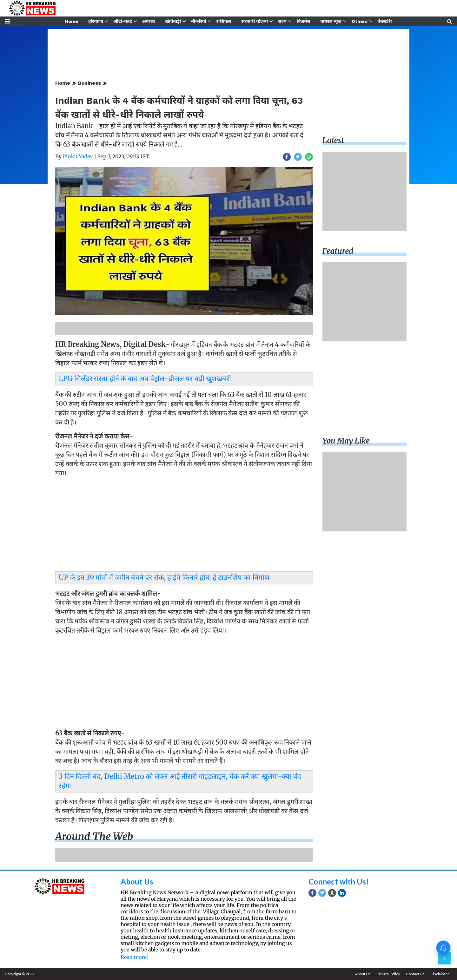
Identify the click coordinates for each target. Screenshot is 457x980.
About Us (137, 881)
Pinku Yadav (78, 156)
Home (72, 21)
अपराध (149, 21)
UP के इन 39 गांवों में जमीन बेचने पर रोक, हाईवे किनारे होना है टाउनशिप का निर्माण (164, 577)
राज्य (282, 21)
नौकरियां (199, 21)
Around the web (94, 837)
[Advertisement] (184, 526)
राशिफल (224, 21)
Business (89, 83)
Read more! (134, 957)
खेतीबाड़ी (173, 21)
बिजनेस (304, 21)
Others (360, 21)
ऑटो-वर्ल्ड (123, 21)
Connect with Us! (339, 881)
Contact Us (415, 974)
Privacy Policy (388, 974)
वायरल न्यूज (331, 21)
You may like (346, 441)
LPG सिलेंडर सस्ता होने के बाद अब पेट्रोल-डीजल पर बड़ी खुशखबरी (145, 378)
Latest (333, 140)
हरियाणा (96, 21)
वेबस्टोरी (385, 21)
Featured (338, 251)
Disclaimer (440, 974)
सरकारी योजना (255, 21)
